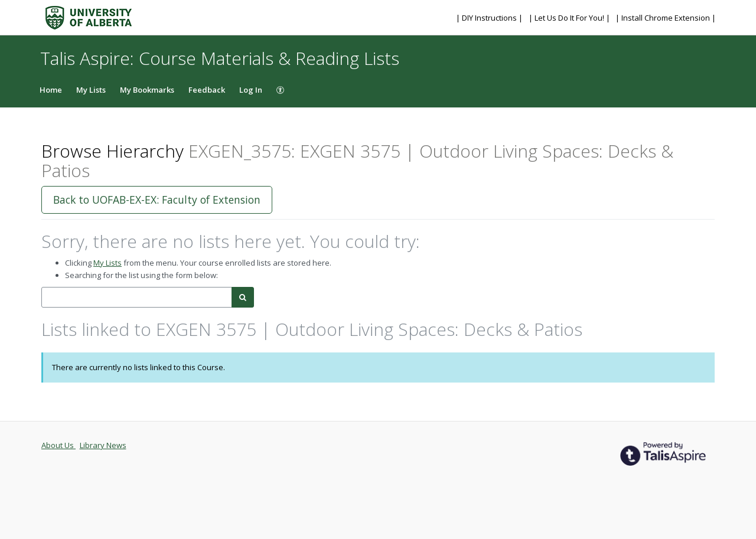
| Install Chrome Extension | (666, 18)
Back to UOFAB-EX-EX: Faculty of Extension (157, 200)
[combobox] (137, 297)
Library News (103, 445)
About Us (58, 445)
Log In (251, 90)
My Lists (91, 90)
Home (51, 90)
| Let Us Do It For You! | (570, 18)
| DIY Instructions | (490, 18)
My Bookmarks (147, 90)
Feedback (207, 90)
